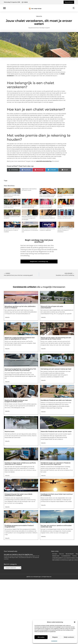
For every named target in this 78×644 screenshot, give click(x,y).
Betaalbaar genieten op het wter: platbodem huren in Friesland (20, 307)
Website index (56, 556)
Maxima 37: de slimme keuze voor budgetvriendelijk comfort (16, 401)
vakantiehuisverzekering (44, 161)
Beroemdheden (70, 554)
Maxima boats (9, 432)
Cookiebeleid (54, 641)
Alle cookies (41, 637)
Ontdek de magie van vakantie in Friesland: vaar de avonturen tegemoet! (56, 464)
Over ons (61, 554)
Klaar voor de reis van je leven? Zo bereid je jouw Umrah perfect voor (30, 230)
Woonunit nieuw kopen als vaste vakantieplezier (52, 307)
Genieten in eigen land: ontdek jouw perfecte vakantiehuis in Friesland (20, 464)
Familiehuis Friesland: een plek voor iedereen (56, 400)
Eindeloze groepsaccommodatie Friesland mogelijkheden (19, 526)
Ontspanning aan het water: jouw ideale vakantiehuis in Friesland (18, 495)
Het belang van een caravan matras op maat (56, 369)
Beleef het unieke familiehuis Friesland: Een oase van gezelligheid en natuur (20, 338)
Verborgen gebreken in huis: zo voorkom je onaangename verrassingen (30, 218)
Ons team (55, 554)
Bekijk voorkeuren (69, 637)
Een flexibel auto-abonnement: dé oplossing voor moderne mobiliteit (12, 230)
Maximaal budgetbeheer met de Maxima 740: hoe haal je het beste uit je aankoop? (20, 370)
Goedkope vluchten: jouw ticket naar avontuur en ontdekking (57, 495)
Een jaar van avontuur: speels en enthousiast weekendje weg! (56, 526)
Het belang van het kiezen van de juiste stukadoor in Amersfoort (65, 230)
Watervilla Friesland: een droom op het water (56, 432)
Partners (75, 556)
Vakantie (39, 16)
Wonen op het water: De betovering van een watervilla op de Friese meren (56, 338)
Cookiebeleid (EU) (66, 556)
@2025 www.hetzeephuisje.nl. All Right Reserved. (39, 577)
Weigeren (55, 637)
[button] (75, 622)
